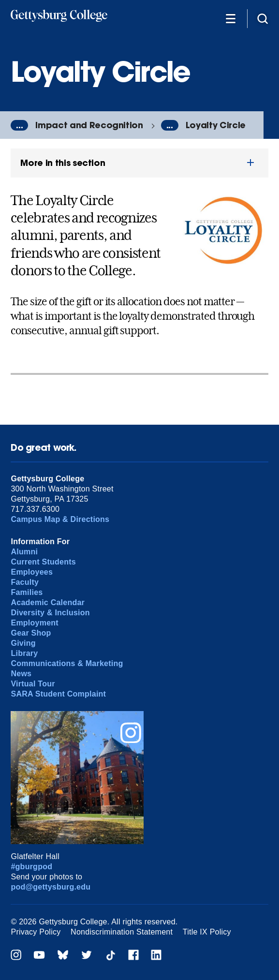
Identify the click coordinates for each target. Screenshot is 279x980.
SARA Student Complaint (58, 694)
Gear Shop (31, 633)
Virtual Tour (33, 684)
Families (27, 592)
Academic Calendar (48, 602)
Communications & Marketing (67, 663)
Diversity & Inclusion (50, 613)
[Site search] (263, 18)
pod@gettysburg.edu (51, 887)
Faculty (25, 582)
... (19, 125)
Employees (32, 572)
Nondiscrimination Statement (122, 932)
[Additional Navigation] (231, 18)
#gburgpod (31, 867)
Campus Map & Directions (60, 519)
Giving (23, 643)
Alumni (24, 552)
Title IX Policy (207, 932)
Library (24, 653)
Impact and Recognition (89, 125)
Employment (34, 623)
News (21, 674)
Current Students (43, 562)
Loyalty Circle (216, 125)
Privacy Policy (36, 932)
